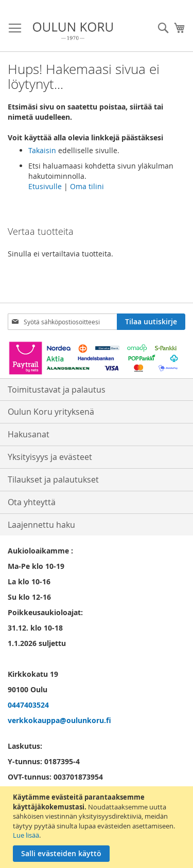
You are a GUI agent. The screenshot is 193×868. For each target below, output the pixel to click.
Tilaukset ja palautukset (53, 479)
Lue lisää (26, 835)
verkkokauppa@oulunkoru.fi (59, 720)
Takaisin (42, 150)
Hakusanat (29, 434)
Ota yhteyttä (32, 502)
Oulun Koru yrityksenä (51, 412)
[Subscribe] (151, 322)
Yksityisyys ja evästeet (50, 457)
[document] (98, 827)
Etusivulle (45, 186)
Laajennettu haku (41, 525)
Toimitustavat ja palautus (57, 390)
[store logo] (73, 31)
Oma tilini (87, 186)
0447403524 (28, 705)
